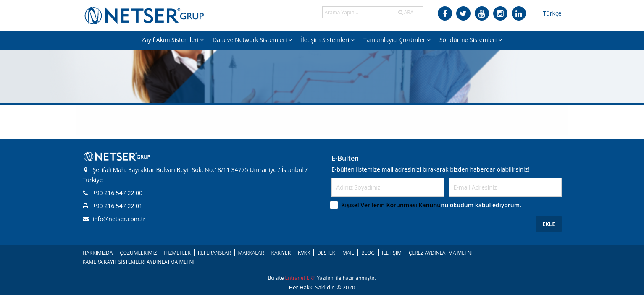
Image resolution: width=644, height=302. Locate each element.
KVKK (304, 253)
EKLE (549, 224)
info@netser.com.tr (114, 219)
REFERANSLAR (214, 253)
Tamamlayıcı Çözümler (397, 40)
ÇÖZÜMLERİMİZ (138, 253)
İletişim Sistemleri (328, 40)
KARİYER (281, 253)
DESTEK (326, 253)
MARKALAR (251, 253)
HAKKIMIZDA (98, 253)
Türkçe (552, 13)
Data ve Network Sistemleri (252, 40)
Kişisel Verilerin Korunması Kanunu (391, 205)
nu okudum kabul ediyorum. (431, 205)
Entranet (296, 278)
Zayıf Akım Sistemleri (173, 40)
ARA (406, 12)
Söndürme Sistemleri (471, 40)
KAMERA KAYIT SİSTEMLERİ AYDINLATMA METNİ (139, 262)
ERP (312, 278)
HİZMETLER (177, 253)
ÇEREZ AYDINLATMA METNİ (441, 253)
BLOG (368, 253)
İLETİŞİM (392, 253)
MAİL (348, 253)
